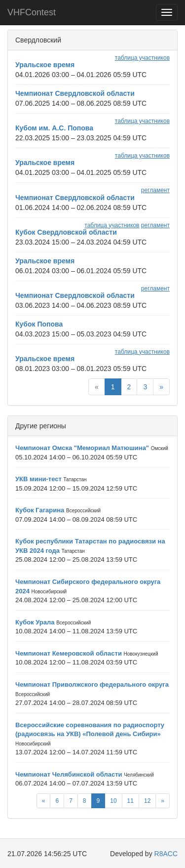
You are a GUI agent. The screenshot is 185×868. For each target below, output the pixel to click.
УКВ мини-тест (38, 479)
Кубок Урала (35, 622)
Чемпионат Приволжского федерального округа (92, 684)
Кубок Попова (39, 324)
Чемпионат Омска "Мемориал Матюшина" (82, 448)
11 (130, 801)
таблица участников (142, 58)
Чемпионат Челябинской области (69, 774)
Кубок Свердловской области (66, 232)
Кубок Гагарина (40, 510)
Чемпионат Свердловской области (75, 93)
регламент (155, 190)
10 (113, 801)
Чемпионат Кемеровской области (69, 653)
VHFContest (32, 12)
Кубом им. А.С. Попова (54, 128)
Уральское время (45, 65)
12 (147, 801)
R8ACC (166, 854)
